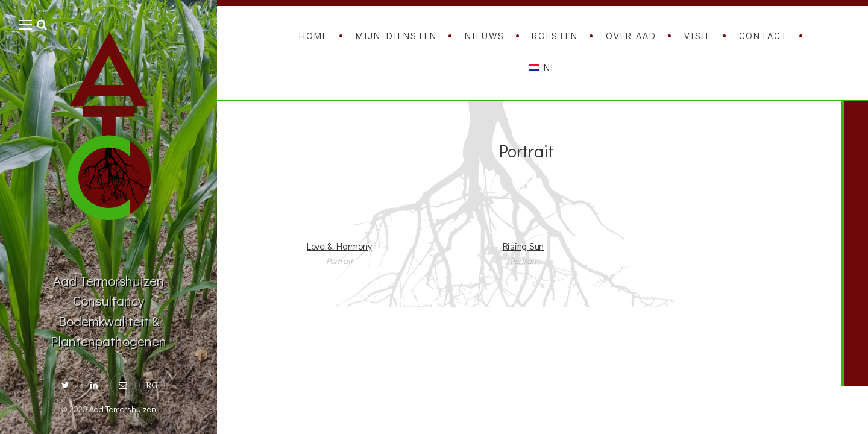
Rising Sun (524, 246)
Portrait (339, 261)
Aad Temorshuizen (123, 409)
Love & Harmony (339, 246)
